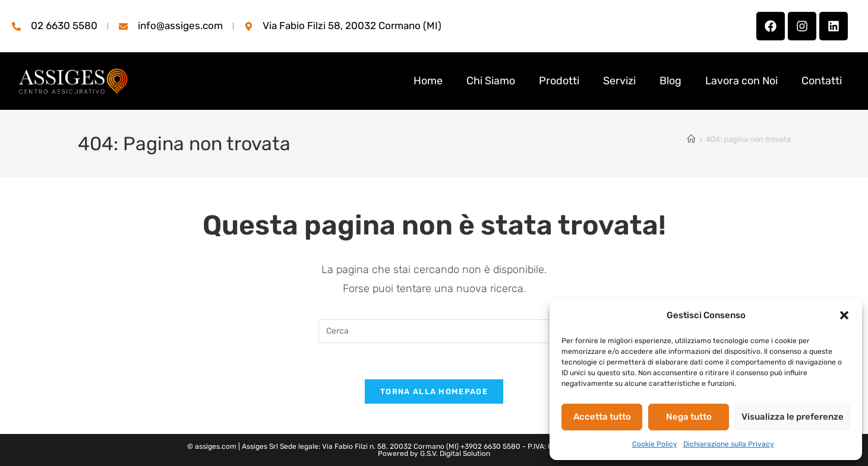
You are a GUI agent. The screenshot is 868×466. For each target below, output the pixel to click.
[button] (844, 315)
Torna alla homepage (434, 391)
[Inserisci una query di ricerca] (434, 331)
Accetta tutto (602, 417)
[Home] (691, 139)
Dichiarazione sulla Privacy (729, 444)
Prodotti (559, 81)
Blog (670, 81)
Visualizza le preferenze (793, 417)
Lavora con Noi (741, 81)
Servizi (619, 81)
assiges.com (216, 446)
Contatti (822, 81)
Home (428, 81)
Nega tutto (689, 417)
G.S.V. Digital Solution (455, 454)
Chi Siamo (491, 81)
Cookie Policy (655, 444)
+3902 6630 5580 (490, 446)
